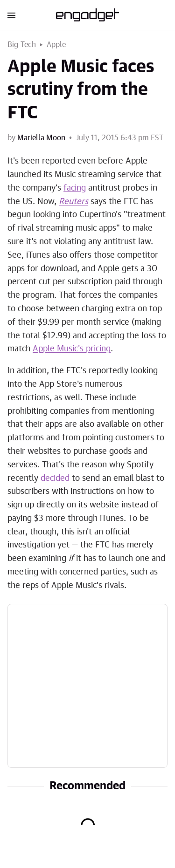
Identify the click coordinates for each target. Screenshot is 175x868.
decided (55, 478)
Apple (56, 45)
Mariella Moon (41, 138)
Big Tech (22, 45)
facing (75, 188)
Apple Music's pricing (72, 349)
